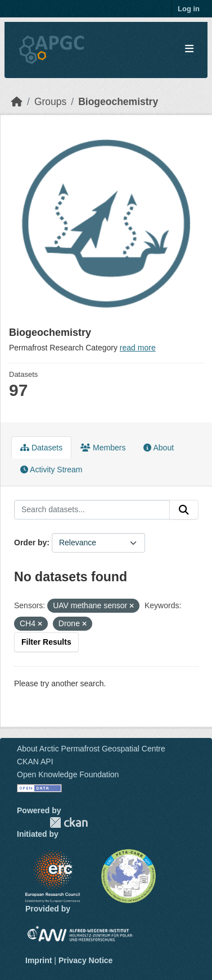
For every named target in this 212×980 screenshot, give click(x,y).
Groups (50, 102)
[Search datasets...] (92, 510)
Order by (30, 543)
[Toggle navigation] (189, 49)
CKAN (69, 822)
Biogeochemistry (118, 102)
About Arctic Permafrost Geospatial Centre (91, 749)
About (159, 448)
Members (103, 448)
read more (138, 348)
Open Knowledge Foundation (68, 774)
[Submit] (184, 510)
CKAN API (35, 762)
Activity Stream (51, 470)
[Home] (17, 102)
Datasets (41, 448)
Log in (189, 9)
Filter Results (46, 642)
